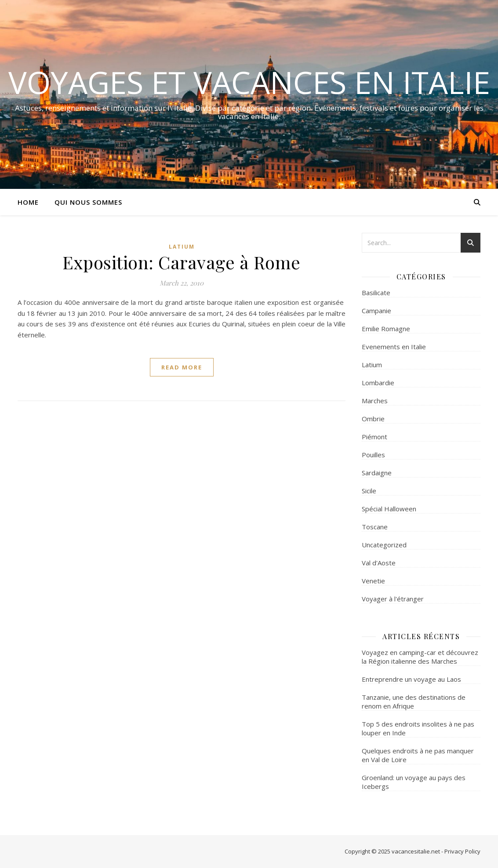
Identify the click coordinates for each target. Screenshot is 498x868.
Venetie (373, 581)
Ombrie (373, 419)
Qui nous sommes (88, 202)
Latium (182, 247)
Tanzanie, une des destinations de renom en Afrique (414, 702)
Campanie (376, 311)
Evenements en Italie (394, 347)
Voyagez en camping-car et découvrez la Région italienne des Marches (420, 657)
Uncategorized (384, 545)
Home (28, 202)
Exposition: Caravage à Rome (182, 262)
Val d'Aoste (379, 563)
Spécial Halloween (389, 509)
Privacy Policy (462, 851)
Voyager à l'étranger (393, 599)
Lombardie (378, 383)
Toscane (375, 527)
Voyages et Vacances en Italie (249, 82)
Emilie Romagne (386, 329)
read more (182, 367)
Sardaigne (377, 473)
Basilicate (376, 293)
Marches (375, 401)
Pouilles (373, 455)
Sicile (369, 491)
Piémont (374, 437)
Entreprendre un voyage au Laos (411, 679)
